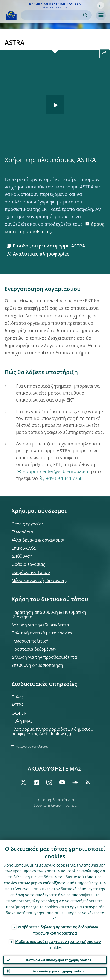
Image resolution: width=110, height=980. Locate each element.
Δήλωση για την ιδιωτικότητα (40, 625)
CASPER (19, 713)
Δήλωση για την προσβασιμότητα (44, 657)
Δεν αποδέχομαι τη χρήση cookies (58, 971)
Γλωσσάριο (22, 532)
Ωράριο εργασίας (28, 564)
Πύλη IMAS (22, 721)
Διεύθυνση (22, 556)
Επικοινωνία (24, 548)
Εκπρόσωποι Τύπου (31, 572)
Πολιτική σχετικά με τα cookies (42, 633)
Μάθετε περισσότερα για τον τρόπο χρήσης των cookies (58, 945)
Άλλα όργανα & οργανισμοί (38, 540)
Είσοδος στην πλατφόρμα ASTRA (49, 246)
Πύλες (17, 697)
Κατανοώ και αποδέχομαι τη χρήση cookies (59, 960)
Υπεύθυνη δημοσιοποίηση (37, 665)
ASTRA (18, 705)
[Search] (52, 15)
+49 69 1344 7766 (64, 478)
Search (85, 15)
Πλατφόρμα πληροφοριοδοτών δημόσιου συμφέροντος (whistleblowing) (52, 731)
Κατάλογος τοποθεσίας (32, 746)
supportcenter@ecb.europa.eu (56, 471)
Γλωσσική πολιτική (30, 641)
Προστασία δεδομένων (34, 649)
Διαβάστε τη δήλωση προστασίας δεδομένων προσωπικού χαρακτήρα (58, 930)
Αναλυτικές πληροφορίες (41, 254)
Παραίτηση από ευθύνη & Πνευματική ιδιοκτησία (49, 614)
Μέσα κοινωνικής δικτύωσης (39, 580)
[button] (101, 5)
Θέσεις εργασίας (28, 524)
